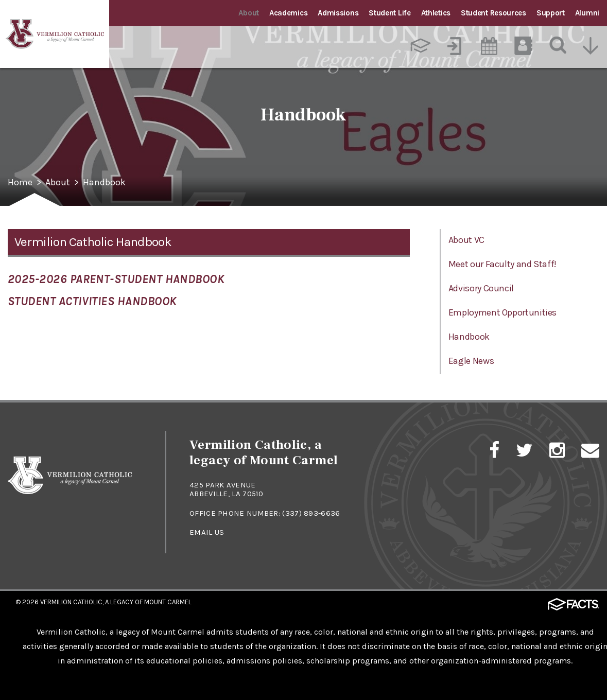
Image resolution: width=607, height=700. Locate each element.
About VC (466, 240)
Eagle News (471, 361)
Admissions (338, 13)
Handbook (104, 183)
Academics (288, 13)
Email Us (207, 532)
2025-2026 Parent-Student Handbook (116, 279)
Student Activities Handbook (92, 301)
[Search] (558, 46)
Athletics (436, 13)
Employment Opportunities (502, 312)
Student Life (389, 13)
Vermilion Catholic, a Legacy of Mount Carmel (116, 602)
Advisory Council (481, 288)
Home (20, 183)
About (249, 13)
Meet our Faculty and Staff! (502, 264)
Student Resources (493, 13)
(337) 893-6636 (311, 513)
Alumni (587, 13)
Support (551, 13)
